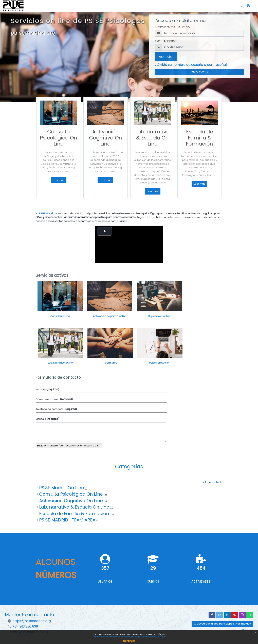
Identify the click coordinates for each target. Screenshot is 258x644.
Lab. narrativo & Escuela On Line (74, 507)
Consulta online (60, 316)
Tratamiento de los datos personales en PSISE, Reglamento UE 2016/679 (129, 637)
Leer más (59, 180)
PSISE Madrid (47, 213)
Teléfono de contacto (56, 409)
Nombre (47, 389)
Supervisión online (159, 316)
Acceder (166, 57)
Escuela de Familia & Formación (74, 514)
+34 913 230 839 (25, 626)
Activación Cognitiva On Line (71, 501)
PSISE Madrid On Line (62, 488)
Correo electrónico (54, 399)
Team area (110, 363)
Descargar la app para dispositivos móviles (222, 624)
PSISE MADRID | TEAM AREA (67, 520)
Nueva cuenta (199, 72)
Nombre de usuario (172, 27)
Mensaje (48, 419)
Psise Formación (159, 363)
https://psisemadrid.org (32, 621)
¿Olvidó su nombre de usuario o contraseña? (191, 65)
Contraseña (166, 41)
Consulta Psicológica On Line (71, 494)
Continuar (129, 641)
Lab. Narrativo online (60, 363)
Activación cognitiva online (110, 316)
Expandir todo (214, 482)
